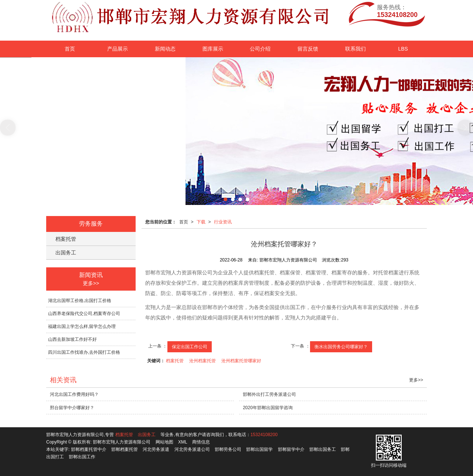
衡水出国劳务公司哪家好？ (341, 347)
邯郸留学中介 (291, 449)
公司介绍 (260, 49)
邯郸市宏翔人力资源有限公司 (122, 442)
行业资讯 (223, 222)
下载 (201, 222)
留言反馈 (308, 49)
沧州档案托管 (203, 361)
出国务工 (66, 253)
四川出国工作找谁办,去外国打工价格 (84, 352)
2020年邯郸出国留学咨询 (268, 408)
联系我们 (355, 49)
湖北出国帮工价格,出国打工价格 (80, 301)
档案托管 (175, 361)
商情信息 (201, 442)
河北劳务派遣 (156, 449)
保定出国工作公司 (190, 347)
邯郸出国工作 (82, 457)
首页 (70, 49)
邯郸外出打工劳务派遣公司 (269, 394)
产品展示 (118, 49)
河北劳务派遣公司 (192, 449)
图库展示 (213, 49)
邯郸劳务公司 (228, 449)
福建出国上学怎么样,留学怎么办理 (82, 326)
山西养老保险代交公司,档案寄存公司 (84, 314)
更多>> (91, 283)
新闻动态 (165, 49)
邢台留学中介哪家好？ (72, 408)
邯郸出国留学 (259, 449)
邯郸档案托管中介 (89, 449)
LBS (403, 49)
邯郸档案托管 (125, 449)
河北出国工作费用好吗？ (74, 394)
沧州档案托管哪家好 (241, 361)
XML (183, 442)
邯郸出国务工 (323, 449)
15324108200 (264, 435)
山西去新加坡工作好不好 (72, 339)
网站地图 (164, 442)
